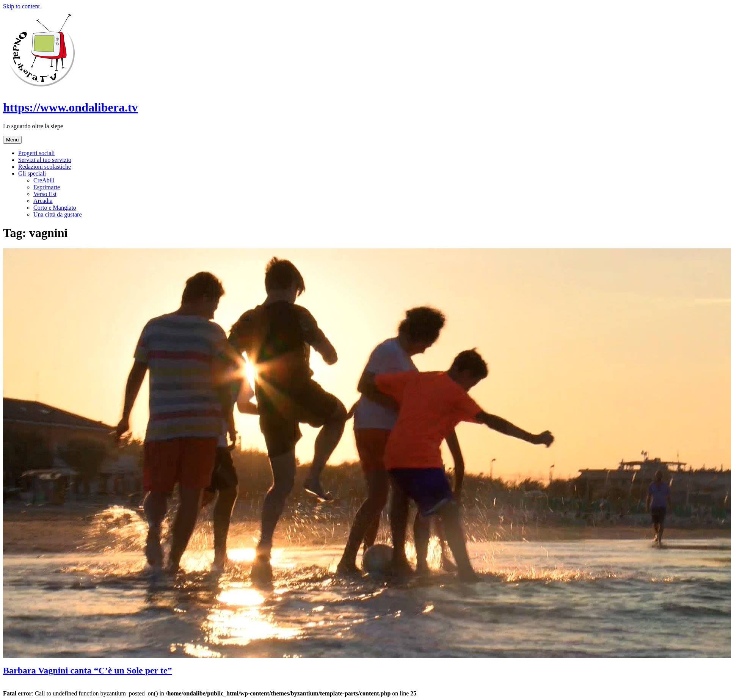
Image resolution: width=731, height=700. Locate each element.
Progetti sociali (36, 153)
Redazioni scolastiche (45, 167)
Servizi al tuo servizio (45, 160)
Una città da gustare (58, 214)
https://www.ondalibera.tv (71, 107)
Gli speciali (32, 173)
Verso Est (45, 194)
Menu (12, 140)
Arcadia (43, 201)
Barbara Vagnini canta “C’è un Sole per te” (88, 670)
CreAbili (44, 180)
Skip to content (21, 6)
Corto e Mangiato (55, 208)
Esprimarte (47, 187)
